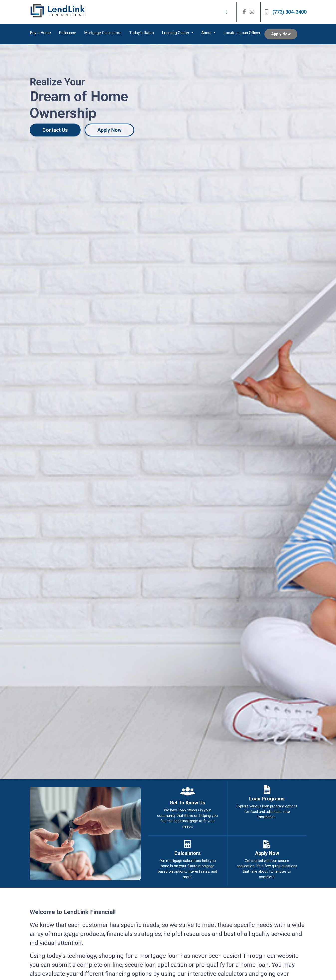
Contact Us (55, 130)
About (207, 33)
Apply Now (281, 34)
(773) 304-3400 (286, 12)
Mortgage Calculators (103, 33)
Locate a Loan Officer (242, 33)
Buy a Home (40, 33)
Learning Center (176, 33)
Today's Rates (142, 33)
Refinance (67, 33)
